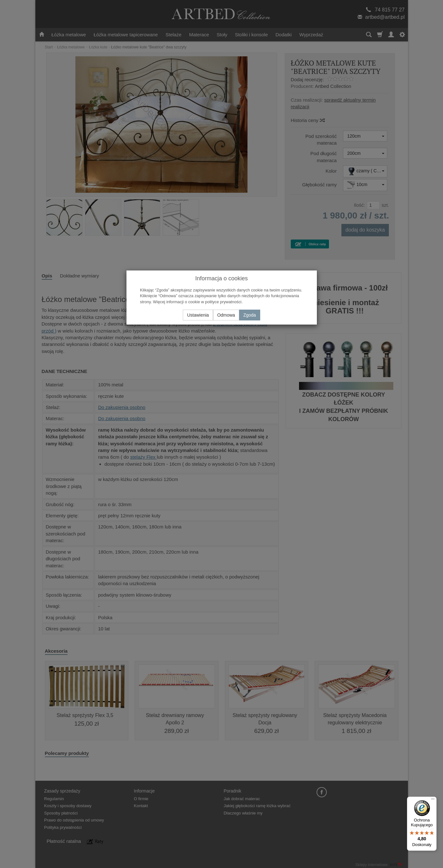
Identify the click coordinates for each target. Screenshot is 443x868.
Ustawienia (198, 315)
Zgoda (250, 315)
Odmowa (226, 315)
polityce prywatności (223, 302)
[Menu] (433, 800)
